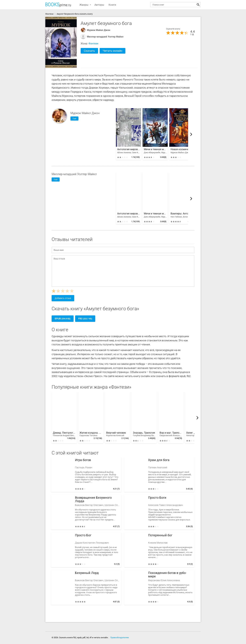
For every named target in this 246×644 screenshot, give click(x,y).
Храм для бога (159, 460)
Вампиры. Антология (182, 214)
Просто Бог (83, 535)
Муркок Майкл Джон (99, 30)
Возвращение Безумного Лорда (93, 499)
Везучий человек (116, 434)
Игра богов (83, 460)
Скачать (89, 51)
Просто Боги (157, 498)
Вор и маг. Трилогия (171, 434)
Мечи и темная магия (155, 149)
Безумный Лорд (87, 573)
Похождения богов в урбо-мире (167, 575)
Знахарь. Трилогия (144, 434)
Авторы (99, 5)
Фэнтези (93, 44)
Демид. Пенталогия (64, 434)
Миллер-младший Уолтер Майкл (105, 37)
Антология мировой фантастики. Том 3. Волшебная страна (128, 149)
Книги (112, 5)
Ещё (74, 119)
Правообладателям (120, 637)
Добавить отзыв (63, 298)
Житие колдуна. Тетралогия (91, 434)
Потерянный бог (160, 535)
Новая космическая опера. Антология (182, 149)
